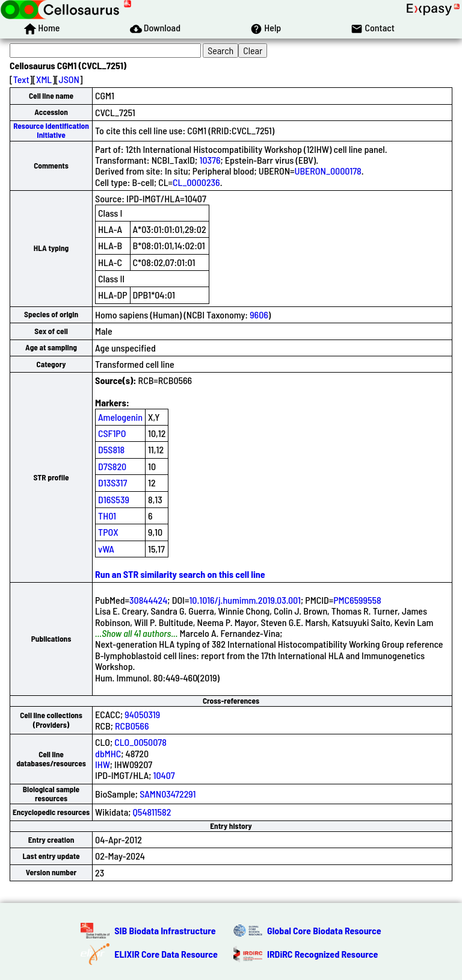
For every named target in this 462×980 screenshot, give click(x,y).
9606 (259, 315)
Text (21, 79)
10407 (164, 775)
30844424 (148, 600)
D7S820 (112, 466)
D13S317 (112, 482)
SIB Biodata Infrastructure (165, 930)
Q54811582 (152, 812)
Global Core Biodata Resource (324, 930)
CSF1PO (112, 433)
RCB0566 (132, 726)
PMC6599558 (357, 600)
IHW (103, 764)
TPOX (108, 532)
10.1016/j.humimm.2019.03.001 (245, 600)
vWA (106, 549)
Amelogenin (120, 417)
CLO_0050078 (140, 742)
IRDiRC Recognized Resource (322, 954)
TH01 (107, 516)
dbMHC (108, 753)
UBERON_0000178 (328, 171)
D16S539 (114, 499)
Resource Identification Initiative (51, 130)
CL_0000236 (196, 182)
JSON (69, 79)
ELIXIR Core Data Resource (166, 954)
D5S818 (111, 449)
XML (44, 79)
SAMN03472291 (168, 794)
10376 (210, 160)
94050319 (142, 714)
